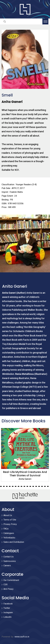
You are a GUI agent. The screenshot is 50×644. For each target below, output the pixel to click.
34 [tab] (27, 486)
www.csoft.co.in (22, 637)
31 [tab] (19, 486)
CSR (5, 585)
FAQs (6, 529)
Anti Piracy (8, 589)
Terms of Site (10, 520)
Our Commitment (11, 580)
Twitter (7, 608)
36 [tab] (33, 486)
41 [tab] (48, 486)
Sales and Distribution (14, 542)
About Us (8, 515)
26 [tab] (4, 486)
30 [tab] (16, 486)
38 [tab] (39, 486)
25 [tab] (1, 486)
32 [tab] (21, 486)
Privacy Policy (10, 524)
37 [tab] (36, 486)
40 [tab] (45, 486)
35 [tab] (30, 486)
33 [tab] (24, 486)
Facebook (8, 604)
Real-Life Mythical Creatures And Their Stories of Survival (25, 474)
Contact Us (9, 557)
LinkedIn (7, 617)
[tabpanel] (25, 455)
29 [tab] (13, 486)
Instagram (8, 613)
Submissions (10, 561)
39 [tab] (42, 486)
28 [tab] (10, 486)
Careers (7, 566)
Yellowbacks (9, 538)
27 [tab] (7, 486)
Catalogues (9, 533)
